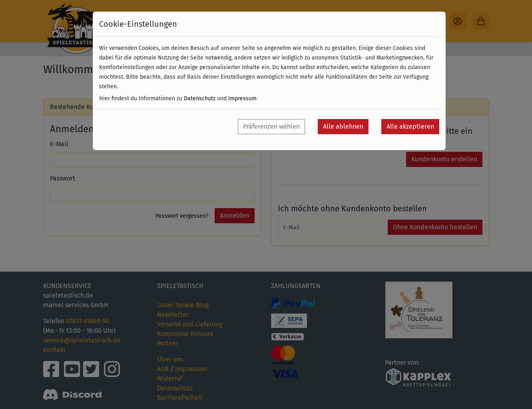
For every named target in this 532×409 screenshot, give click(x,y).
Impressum (242, 98)
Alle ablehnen (343, 126)
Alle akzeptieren (410, 126)
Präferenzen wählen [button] (271, 126)
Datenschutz (200, 98)
